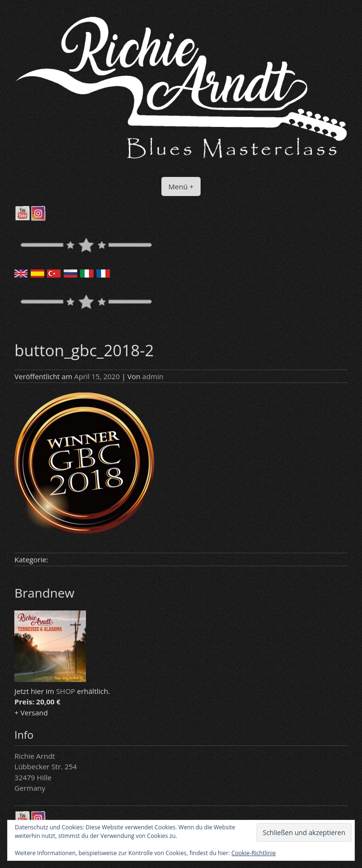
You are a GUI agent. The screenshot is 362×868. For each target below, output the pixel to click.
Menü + (181, 186)
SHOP (65, 691)
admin (153, 376)
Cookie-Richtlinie (254, 853)
